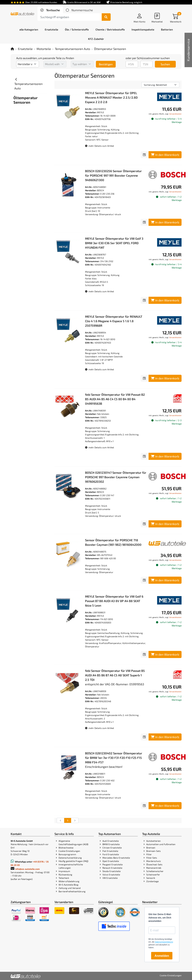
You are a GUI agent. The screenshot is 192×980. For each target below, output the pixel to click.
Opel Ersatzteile (111, 861)
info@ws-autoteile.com (28, 869)
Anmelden (162, 956)
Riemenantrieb (154, 868)
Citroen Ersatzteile (112, 848)
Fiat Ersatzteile (110, 851)
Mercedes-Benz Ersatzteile (116, 858)
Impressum (64, 871)
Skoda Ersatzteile (111, 871)
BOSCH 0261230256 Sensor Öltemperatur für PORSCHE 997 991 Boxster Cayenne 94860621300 (113, 175)
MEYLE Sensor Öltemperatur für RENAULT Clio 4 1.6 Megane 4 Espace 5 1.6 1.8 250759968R (114, 321)
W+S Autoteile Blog (68, 885)
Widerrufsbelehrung (69, 881)
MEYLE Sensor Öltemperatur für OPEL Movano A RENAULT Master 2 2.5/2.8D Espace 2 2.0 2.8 (111, 97)
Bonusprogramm (67, 854)
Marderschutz (154, 861)
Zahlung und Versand (70, 888)
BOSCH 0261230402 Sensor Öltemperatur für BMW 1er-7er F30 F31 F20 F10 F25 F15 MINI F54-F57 (114, 758)
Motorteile (44, 49)
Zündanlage (152, 881)
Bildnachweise (66, 848)
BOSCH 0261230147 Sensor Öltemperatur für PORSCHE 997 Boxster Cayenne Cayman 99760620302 (116, 477)
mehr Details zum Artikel (100, 146)
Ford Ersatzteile (111, 854)
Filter (149, 854)
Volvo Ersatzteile (111, 874)
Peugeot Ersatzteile (113, 864)
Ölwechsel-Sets (154, 864)
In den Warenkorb (165, 155)
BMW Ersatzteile (111, 844)
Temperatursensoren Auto (72, 49)
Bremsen (151, 848)
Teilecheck (64, 878)
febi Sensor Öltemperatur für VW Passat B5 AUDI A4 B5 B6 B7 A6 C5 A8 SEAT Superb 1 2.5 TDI (115, 675)
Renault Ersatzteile (112, 868)
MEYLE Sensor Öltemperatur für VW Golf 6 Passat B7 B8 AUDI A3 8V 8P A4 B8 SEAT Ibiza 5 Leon (114, 601)
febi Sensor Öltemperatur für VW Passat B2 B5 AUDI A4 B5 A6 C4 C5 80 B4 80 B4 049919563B (115, 399)
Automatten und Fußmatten (161, 844)
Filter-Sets (152, 858)
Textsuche (53, 10)
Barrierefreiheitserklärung (72, 891)
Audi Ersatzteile (111, 841)
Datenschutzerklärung (70, 858)
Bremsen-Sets (153, 851)
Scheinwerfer (153, 874)
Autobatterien (153, 841)
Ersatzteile (25, 49)
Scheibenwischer (155, 871)
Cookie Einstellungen (69, 851)
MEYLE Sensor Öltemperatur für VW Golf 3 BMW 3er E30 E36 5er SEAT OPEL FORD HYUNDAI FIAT (114, 243)
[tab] (50, 10)
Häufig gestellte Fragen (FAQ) (73, 861)
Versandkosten (175, 114)
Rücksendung (65, 874)
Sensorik (151, 878)
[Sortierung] (160, 85)
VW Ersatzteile (110, 878)
